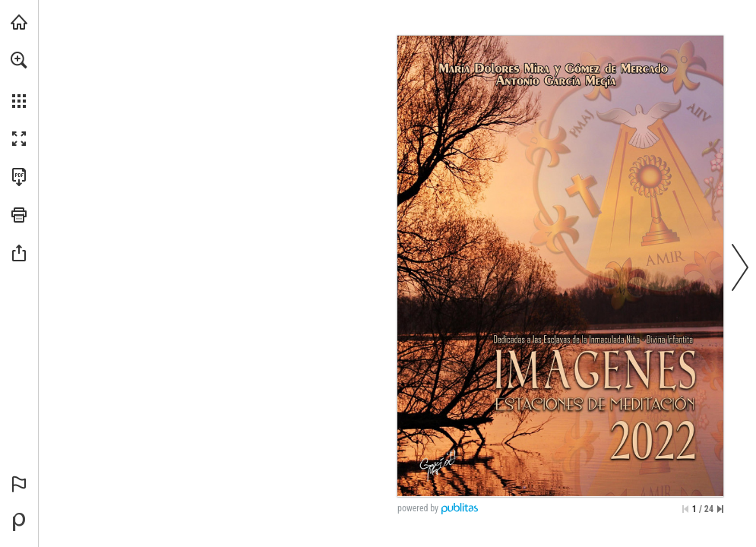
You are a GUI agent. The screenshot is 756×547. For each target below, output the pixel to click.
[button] (19, 60)
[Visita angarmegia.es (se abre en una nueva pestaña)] (19, 22)
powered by (418, 508)
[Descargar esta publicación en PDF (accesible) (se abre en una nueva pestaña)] (19, 177)
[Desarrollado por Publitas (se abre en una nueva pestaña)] (19, 522)
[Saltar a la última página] (720, 509)
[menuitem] (19, 80)
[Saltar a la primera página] (685, 509)
